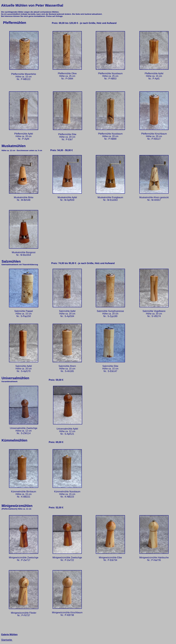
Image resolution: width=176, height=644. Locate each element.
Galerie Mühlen (9, 635)
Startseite (7, 640)
